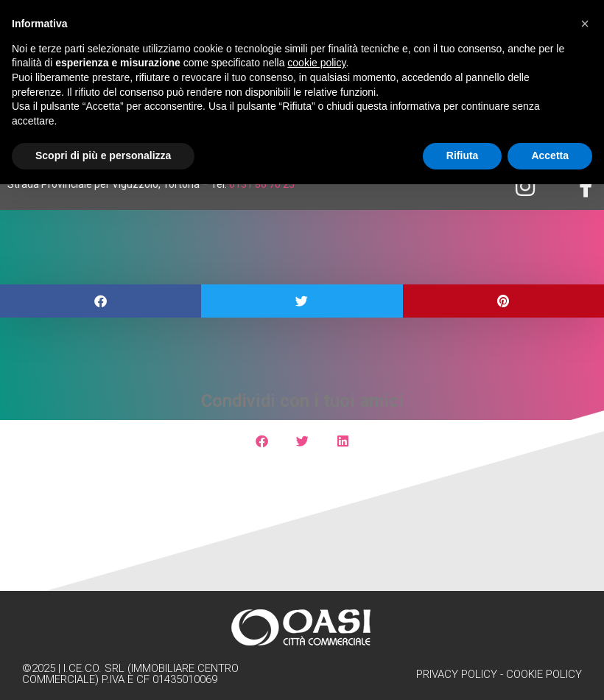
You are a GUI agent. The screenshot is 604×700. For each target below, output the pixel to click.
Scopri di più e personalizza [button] (103, 155)
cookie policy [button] (316, 63)
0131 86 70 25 (262, 184)
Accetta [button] (550, 155)
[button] (101, 301)
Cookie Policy (544, 674)
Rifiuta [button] (463, 155)
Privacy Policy (457, 674)
